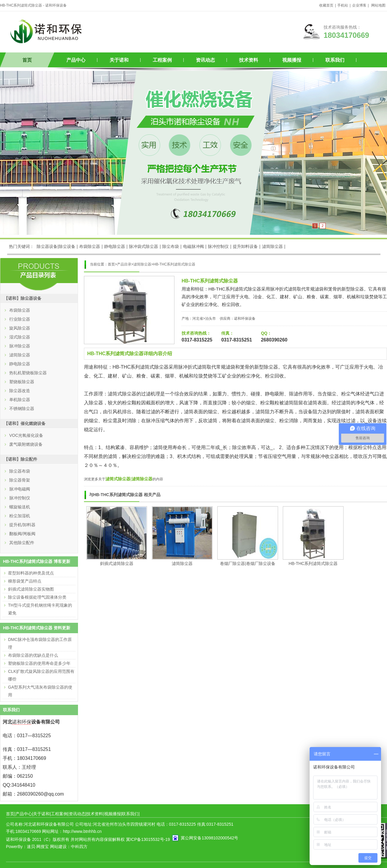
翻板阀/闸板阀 (22, 534)
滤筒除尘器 (272, 246)
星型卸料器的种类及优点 (31, 573)
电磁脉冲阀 (193, 246)
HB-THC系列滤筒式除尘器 (174, 264)
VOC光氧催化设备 (26, 435)
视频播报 (292, 60)
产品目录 (124, 264)
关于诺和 (119, 60)
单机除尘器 (20, 400)
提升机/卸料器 (22, 525)
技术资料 (249, 60)
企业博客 (359, 5)
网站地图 (378, 5)
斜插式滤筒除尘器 (117, 563)
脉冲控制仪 (218, 246)
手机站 (343, 5)
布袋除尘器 (90, 246)
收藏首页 (326, 5)
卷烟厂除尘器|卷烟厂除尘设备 (248, 563)
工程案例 (162, 60)
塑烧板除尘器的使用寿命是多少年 (39, 663)
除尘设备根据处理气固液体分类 (37, 597)
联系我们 (335, 60)
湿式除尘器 (20, 337)
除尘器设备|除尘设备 (56, 246)
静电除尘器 (115, 246)
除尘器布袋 (20, 471)
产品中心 (76, 60)
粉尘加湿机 (20, 516)
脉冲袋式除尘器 (143, 246)
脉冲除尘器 (20, 346)
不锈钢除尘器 (22, 409)
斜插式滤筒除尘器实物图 (31, 589)
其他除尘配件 (22, 543)
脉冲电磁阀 (20, 489)
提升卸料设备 (245, 246)
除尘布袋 (171, 246)
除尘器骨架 (20, 480)
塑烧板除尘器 (22, 382)
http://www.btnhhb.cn (82, 831)
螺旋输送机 (20, 507)
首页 (27, 60)
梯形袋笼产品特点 (25, 581)
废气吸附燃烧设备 (26, 444)
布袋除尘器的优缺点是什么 (33, 655)
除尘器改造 (20, 391)
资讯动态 (205, 60)
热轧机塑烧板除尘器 (28, 373)
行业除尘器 (20, 319)
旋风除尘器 (20, 328)
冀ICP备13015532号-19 (148, 839)
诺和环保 (22, 722)
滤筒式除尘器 (118, 479)
